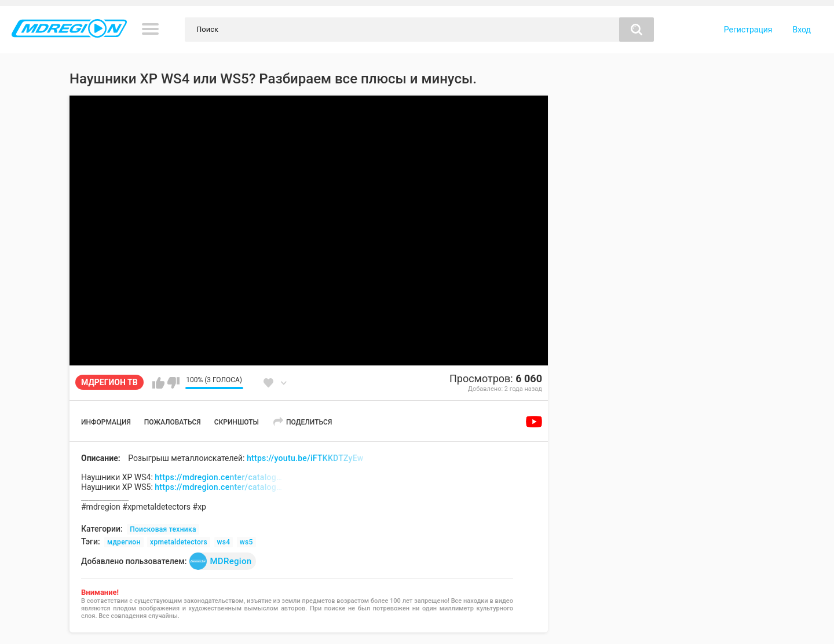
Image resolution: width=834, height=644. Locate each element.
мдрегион (124, 542)
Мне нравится (158, 383)
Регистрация (748, 30)
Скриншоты (237, 422)
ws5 (246, 542)
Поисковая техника (163, 529)
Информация (106, 422)
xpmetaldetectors (179, 542)
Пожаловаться (173, 422)
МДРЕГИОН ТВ (109, 382)
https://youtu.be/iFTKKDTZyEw (305, 458)
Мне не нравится (173, 383)
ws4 (224, 542)
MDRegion (220, 561)
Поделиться (309, 422)
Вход (802, 30)
